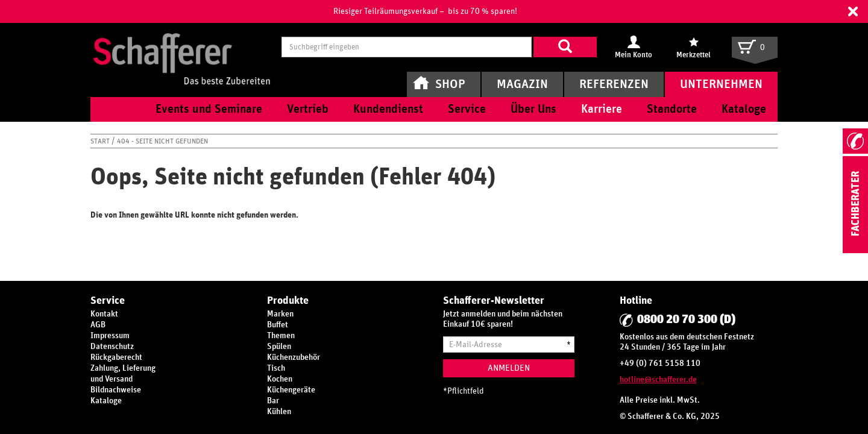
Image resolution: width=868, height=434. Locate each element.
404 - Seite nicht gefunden (162, 141)
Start (101, 141)
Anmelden (509, 368)
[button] (853, 11)
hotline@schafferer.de (658, 380)
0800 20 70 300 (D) (686, 319)
